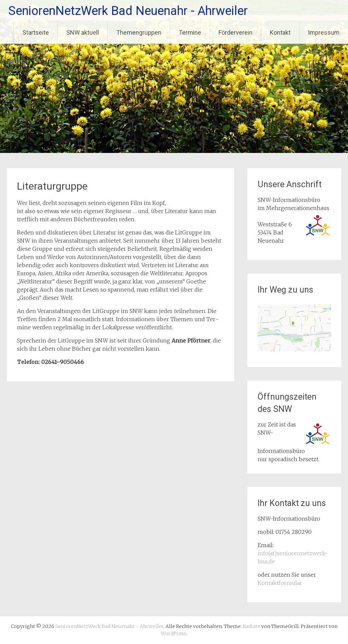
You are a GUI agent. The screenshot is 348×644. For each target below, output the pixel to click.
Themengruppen (139, 32)
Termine (190, 32)
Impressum (324, 32)
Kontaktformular (280, 583)
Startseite (36, 32)
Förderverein (236, 32)
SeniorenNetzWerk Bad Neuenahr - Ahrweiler (128, 11)
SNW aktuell (83, 32)
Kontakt (280, 32)
